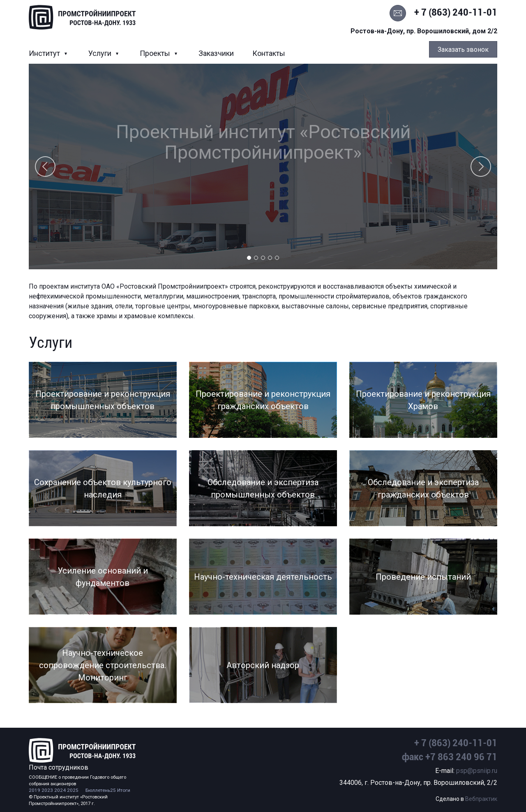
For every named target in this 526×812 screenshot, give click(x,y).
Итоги (124, 790)
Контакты (269, 53)
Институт (45, 53)
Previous (45, 167)
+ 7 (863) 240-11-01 (456, 12)
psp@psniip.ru (477, 771)
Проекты (156, 53)
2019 (35, 790)
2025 (73, 790)
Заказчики (216, 53)
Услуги (101, 53)
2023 (47, 790)
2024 (60, 790)
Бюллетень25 (101, 790)
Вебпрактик (481, 799)
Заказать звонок (463, 50)
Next (481, 167)
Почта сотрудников (59, 767)
